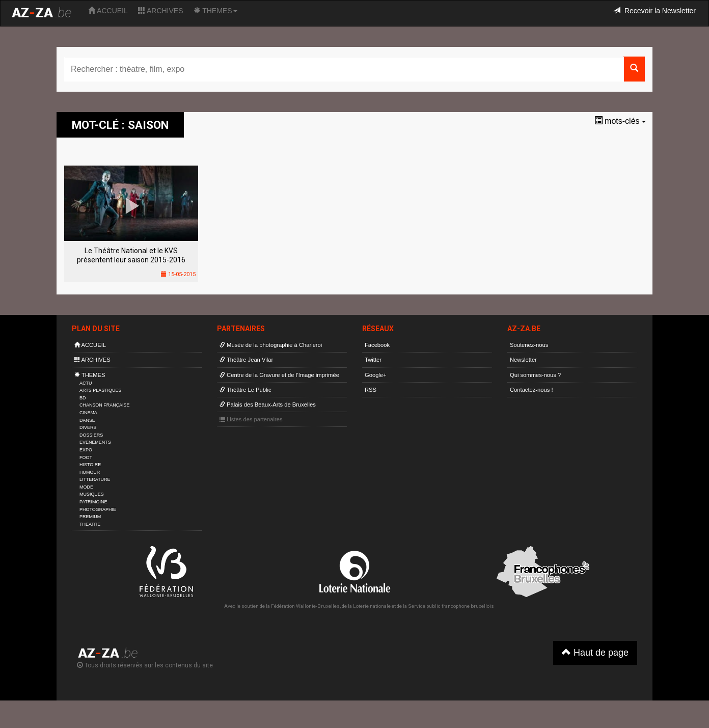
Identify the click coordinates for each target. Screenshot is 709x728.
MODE (86, 487)
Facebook (377, 345)
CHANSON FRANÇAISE (105, 405)
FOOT (86, 457)
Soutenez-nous (529, 345)
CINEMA (88, 413)
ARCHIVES (161, 11)
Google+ (376, 375)
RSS (371, 390)
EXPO (86, 450)
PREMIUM (90, 517)
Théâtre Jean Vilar (246, 360)
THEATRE (90, 524)
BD (83, 398)
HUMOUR (90, 472)
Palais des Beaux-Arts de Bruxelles (268, 405)
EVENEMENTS (95, 442)
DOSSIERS (91, 435)
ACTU (86, 383)
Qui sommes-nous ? (535, 375)
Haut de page (595, 652)
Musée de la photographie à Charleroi (271, 345)
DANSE (87, 420)
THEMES (215, 11)
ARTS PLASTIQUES (100, 390)
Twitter (373, 360)
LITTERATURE (95, 479)
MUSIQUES (92, 494)
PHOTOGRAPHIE (98, 509)
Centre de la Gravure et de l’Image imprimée (279, 375)
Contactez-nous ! (531, 390)
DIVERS (88, 427)
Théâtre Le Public (246, 390)
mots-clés (620, 121)
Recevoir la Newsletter (655, 11)
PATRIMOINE (93, 502)
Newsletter (523, 360)
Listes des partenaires (251, 419)
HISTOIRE (90, 465)
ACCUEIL (108, 11)
